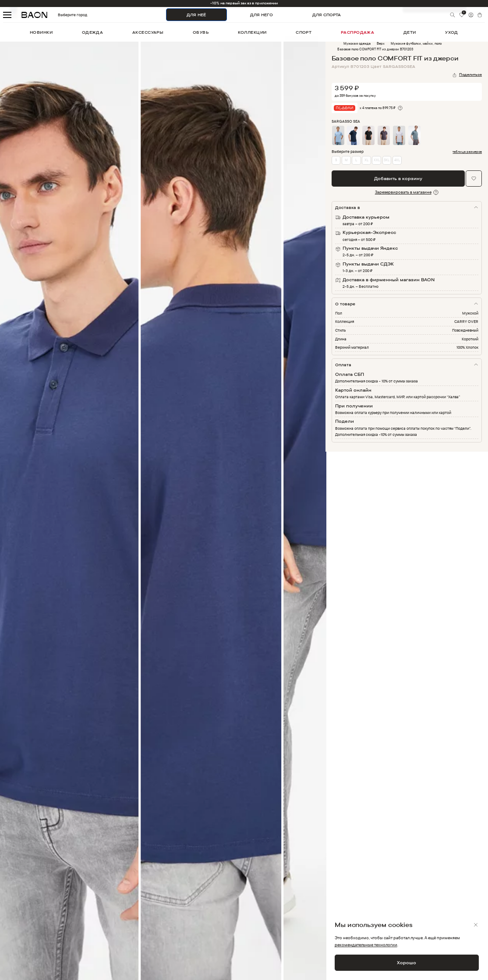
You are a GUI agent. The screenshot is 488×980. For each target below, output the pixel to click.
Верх (381, 43)
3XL (387, 160)
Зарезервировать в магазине (403, 192)
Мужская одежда (357, 43)
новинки (41, 32)
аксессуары (148, 32)
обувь (201, 32)
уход (452, 32)
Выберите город (62, 15)
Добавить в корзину (398, 179)
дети (410, 32)
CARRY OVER (466, 321)
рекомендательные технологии (366, 945)
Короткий (470, 339)
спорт (304, 32)
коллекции (252, 32)
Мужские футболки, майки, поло (416, 43)
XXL (377, 160)
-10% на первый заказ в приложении (244, 3)
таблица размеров (467, 152)
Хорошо (407, 963)
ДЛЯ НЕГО (262, 15)
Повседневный (465, 330)
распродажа (358, 32)
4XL (397, 160)
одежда (93, 32)
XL (366, 160)
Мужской (470, 313)
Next (332, 513)
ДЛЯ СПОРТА (327, 15)
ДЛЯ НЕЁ (196, 15)
